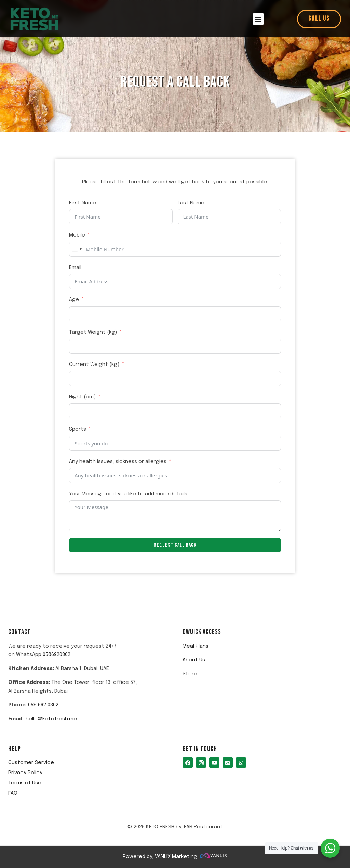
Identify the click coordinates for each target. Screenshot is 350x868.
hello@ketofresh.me (51, 719)
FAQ (13, 793)
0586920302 (57, 655)
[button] (258, 19)
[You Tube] (214, 763)
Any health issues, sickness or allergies (118, 462)
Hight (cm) (82, 397)
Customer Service (31, 763)
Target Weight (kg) (93, 332)
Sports (78, 429)
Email (75, 268)
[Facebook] (188, 763)
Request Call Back (175, 545)
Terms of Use (25, 783)
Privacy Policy (25, 773)
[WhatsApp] (241, 763)
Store (190, 674)
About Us (194, 660)
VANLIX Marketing (176, 857)
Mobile (77, 235)
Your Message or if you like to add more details (128, 494)
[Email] (228, 763)
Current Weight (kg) (94, 365)
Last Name (191, 203)
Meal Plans (196, 646)
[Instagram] (201, 763)
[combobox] (77, 249)
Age (74, 300)
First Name (83, 203)
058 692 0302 (43, 705)
